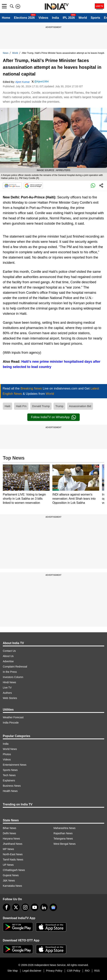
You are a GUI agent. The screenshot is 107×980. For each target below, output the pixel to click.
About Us (8, 656)
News (6, 53)
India (55, 18)
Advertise (8, 661)
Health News (10, 791)
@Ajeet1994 (41, 81)
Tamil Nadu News (13, 860)
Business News (12, 786)
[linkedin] (44, 907)
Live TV (7, 688)
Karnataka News (12, 886)
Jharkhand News (13, 844)
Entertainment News (15, 765)
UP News (8, 865)
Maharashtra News (65, 828)
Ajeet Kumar (23, 82)
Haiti (7, 406)
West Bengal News (65, 844)
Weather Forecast (13, 717)
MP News (8, 849)
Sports (95, 18)
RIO (87, 971)
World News (10, 749)
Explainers (9, 780)
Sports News (10, 770)
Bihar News (10, 828)
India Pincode (11, 723)
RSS (97, 971)
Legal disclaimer (32, 971)
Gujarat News (11, 875)
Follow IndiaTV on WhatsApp (53, 417)
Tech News (9, 775)
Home (6, 18)
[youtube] (35, 907)
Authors (7, 693)
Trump (59, 406)
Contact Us (9, 651)
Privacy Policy (54, 971)
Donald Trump (41, 406)
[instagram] (25, 907)
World (83, 18)
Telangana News (63, 839)
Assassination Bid (80, 406)
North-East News (13, 854)
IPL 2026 (69, 18)
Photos (7, 754)
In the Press (10, 672)
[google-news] (53, 907)
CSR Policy (74, 971)
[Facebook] (7, 907)
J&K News (9, 881)
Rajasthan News (63, 833)
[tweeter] (16, 907)
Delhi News (9, 833)
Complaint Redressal (15, 667)
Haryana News (11, 839)
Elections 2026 (24, 18)
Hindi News (9, 682)
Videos (43, 18)
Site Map (12, 971)
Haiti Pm (21, 406)
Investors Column (13, 677)
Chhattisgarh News (14, 870)
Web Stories (10, 698)
